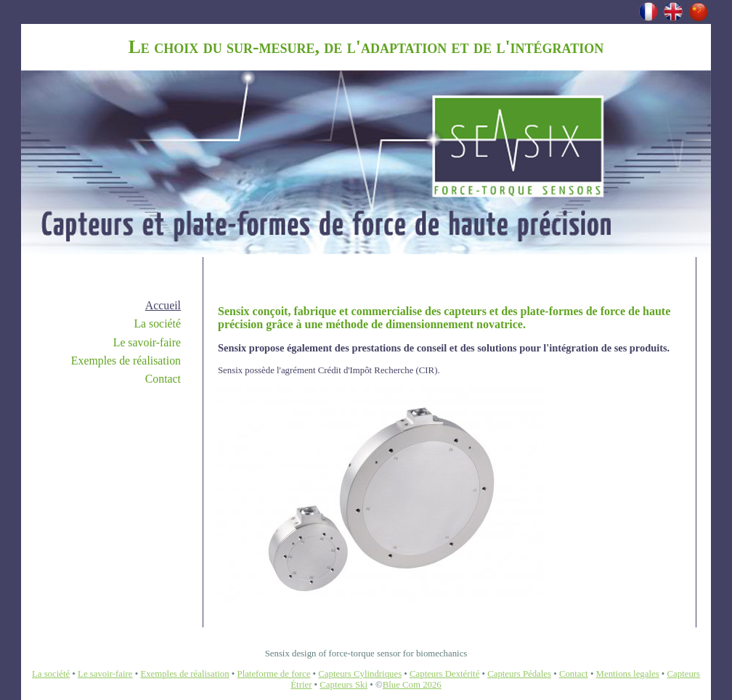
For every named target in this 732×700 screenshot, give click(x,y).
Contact (163, 379)
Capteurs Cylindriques (360, 674)
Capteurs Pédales (519, 674)
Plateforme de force (274, 674)
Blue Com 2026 (412, 685)
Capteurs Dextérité (444, 674)
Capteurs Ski (343, 685)
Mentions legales (628, 674)
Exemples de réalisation (126, 361)
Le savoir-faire (147, 342)
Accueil (163, 305)
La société (157, 323)
